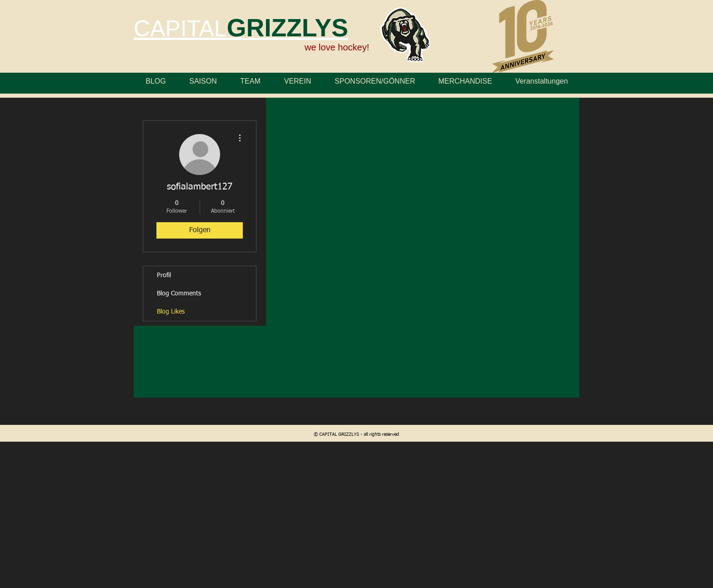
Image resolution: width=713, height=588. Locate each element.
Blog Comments (179, 294)
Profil (164, 275)
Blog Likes (171, 312)
